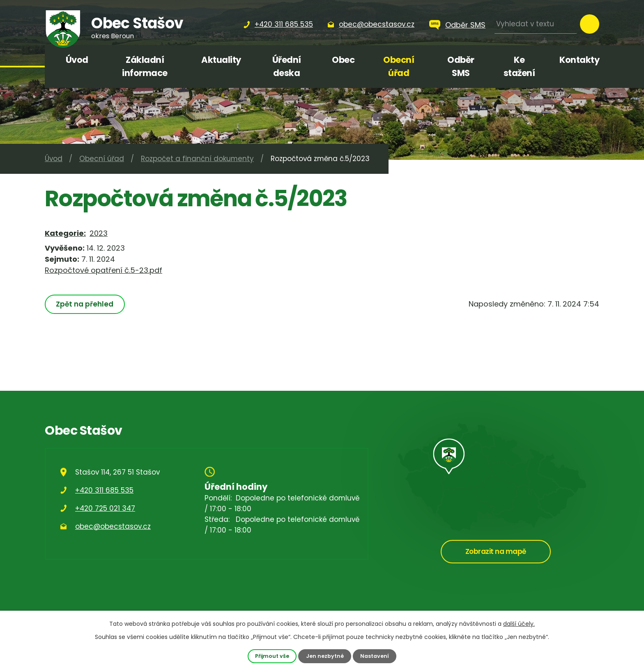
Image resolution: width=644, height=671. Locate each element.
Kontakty (579, 60)
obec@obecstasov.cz (113, 526)
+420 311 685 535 (104, 490)
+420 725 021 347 (105, 508)
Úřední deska (287, 66)
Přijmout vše (272, 656)
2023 (99, 233)
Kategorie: (65, 233)
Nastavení (375, 656)
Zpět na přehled (85, 304)
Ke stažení (519, 66)
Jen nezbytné (325, 656)
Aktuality (221, 60)
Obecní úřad (399, 66)
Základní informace (145, 66)
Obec (343, 60)
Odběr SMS (465, 25)
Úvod (77, 60)
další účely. (519, 624)
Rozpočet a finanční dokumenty (197, 159)
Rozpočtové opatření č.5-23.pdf (103, 270)
